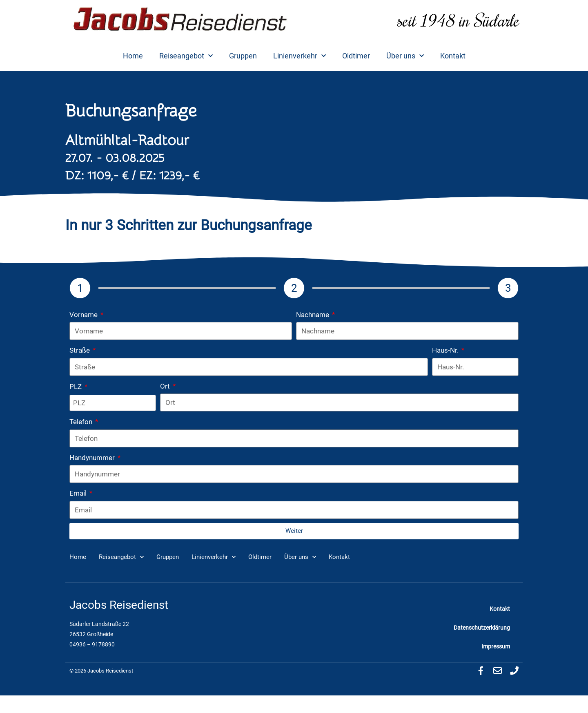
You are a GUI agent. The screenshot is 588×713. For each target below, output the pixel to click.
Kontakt (453, 56)
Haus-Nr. (446, 350)
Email (79, 493)
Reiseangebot (186, 56)
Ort (166, 386)
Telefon (82, 422)
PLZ (76, 387)
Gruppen (243, 56)
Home (133, 56)
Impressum (496, 646)
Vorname (84, 315)
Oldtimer (356, 56)
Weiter (294, 531)
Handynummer (93, 458)
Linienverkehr (300, 56)
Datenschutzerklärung (482, 628)
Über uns (405, 56)
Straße (80, 350)
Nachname (313, 315)
